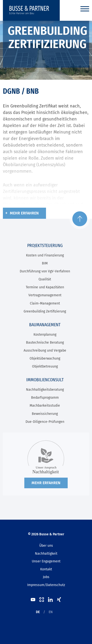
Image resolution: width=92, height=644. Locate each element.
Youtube (33, 600)
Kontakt (46, 569)
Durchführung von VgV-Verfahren (45, 271)
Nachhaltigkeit (46, 554)
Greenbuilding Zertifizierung (45, 311)
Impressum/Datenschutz (46, 585)
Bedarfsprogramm (45, 398)
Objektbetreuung (45, 366)
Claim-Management (45, 303)
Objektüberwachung (45, 358)
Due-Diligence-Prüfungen (45, 422)
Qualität (45, 279)
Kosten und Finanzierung (45, 255)
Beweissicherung (45, 414)
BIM (45, 263)
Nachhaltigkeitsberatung (45, 390)
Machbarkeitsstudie (45, 406)
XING (59, 600)
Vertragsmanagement (45, 295)
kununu (42, 600)
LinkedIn (50, 600)
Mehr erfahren (24, 213)
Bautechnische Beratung (45, 343)
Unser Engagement (46, 561)
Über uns (46, 546)
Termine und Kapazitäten (45, 287)
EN (51, 612)
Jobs (46, 577)
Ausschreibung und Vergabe (45, 350)
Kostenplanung (45, 335)
